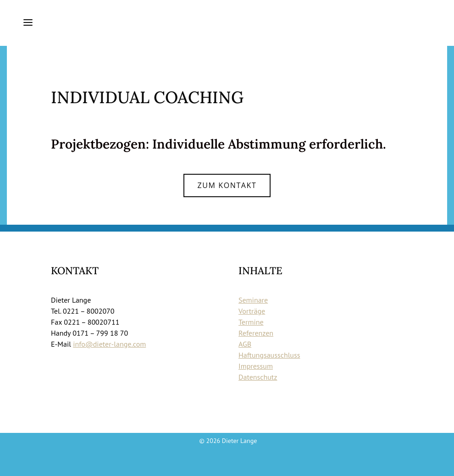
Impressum (256, 366)
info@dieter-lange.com (109, 344)
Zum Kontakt (227, 185)
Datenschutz (258, 377)
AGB (245, 344)
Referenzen (256, 333)
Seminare (253, 300)
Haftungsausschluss (269, 355)
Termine (251, 322)
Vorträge (252, 311)
